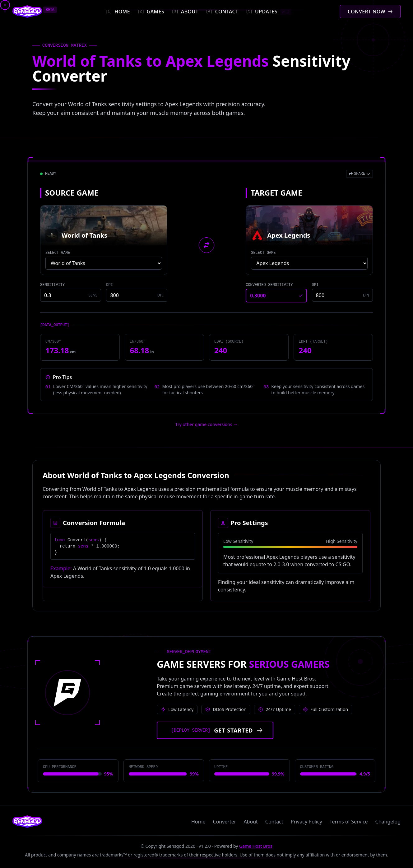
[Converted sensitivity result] (276, 296)
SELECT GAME (58, 253)
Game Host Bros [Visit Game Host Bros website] (256, 846)
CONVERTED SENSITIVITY (269, 285)
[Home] (118, 12)
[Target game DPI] (342, 295)
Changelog (388, 822)
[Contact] (222, 12)
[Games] (151, 12)
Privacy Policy (306, 822)
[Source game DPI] (137, 295)
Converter (225, 822)
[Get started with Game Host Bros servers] (215, 730)
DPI (109, 285)
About (251, 822)
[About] (185, 12)
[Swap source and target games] (206, 245)
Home (198, 822)
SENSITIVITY (52, 285)
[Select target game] (309, 263)
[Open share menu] (360, 174)
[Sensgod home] (27, 12)
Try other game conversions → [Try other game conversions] (207, 424)
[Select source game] (104, 263)
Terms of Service (349, 822)
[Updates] (268, 12)
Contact (274, 822)
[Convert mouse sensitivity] (370, 12)
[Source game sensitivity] (71, 295)
